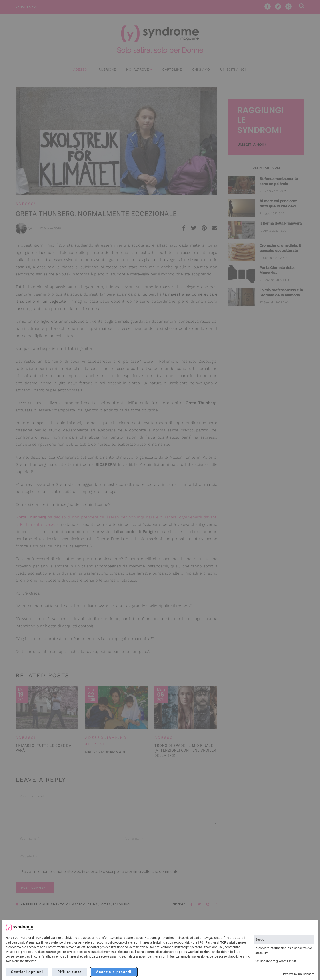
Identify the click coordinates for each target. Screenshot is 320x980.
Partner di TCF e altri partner (41, 938)
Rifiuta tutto (70, 972)
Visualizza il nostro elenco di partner (52, 942)
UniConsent (306, 974)
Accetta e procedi (114, 972)
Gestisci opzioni (199, 952)
